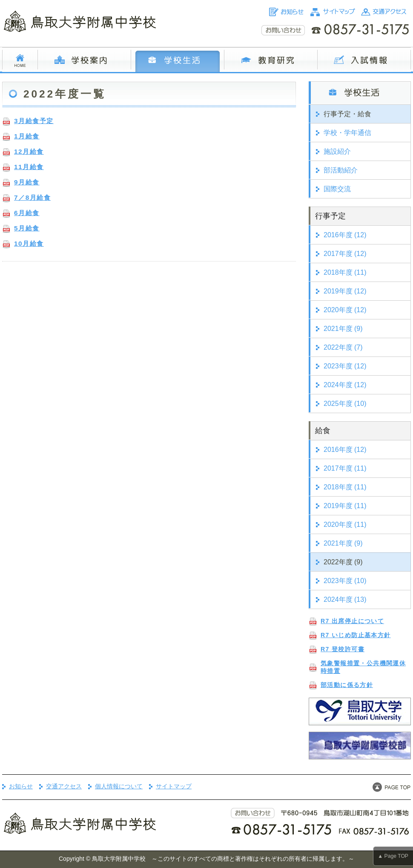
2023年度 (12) (345, 366)
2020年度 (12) (345, 310)
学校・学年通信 (347, 133)
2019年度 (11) (345, 506)
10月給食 (29, 243)
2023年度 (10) (345, 581)
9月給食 (27, 182)
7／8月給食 (32, 197)
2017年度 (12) (345, 254)
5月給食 (27, 228)
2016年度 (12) (345, 235)
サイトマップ (174, 786)
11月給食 (29, 167)
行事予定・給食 (347, 114)
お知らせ (21, 786)
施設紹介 (337, 151)
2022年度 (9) (343, 562)
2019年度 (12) (345, 291)
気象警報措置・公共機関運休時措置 (363, 667)
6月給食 (27, 213)
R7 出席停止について (352, 621)
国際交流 (337, 189)
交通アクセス (64, 786)
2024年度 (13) (345, 599)
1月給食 (27, 136)
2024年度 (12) (345, 385)
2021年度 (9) (343, 329)
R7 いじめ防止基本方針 (356, 635)
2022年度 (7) (343, 347)
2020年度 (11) (345, 525)
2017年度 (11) (345, 468)
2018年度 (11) (345, 272)
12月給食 (29, 151)
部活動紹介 (341, 170)
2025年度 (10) (345, 404)
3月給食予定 (34, 121)
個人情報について (119, 786)
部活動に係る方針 (347, 685)
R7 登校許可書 (343, 649)
